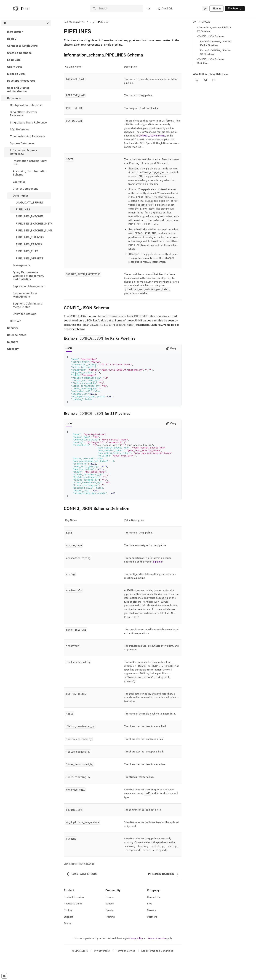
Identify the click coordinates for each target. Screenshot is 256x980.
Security (13, 328)
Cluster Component (25, 189)
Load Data (14, 60)
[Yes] (197, 80)
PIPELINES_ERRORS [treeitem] (29, 244)
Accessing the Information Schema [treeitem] (30, 173)
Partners (152, 940)
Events (109, 933)
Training (110, 940)
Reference (14, 98)
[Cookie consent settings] (4, 976)
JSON (69, 348)
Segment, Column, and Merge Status (27, 305)
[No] (205, 80)
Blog (150, 927)
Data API (16, 321)
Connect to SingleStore (22, 46)
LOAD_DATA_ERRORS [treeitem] (30, 203)
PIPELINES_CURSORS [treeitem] (30, 237)
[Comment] (214, 80)
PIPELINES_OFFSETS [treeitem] (30, 258)
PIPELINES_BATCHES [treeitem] (30, 216)
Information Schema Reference (24, 152)
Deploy (12, 39)
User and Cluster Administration (18, 89)
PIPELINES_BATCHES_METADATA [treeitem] (33, 224)
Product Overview (74, 920)
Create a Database (19, 53)
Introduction (15, 32)
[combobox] (205, 9)
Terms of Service (157, 961)
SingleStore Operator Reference (23, 114)
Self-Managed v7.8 (75, 22)
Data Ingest (20, 196)
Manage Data (16, 74)
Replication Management (29, 286)
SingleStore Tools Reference (28, 122)
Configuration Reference (26, 105)
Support (12, 342)
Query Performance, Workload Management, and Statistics (28, 276)
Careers (151, 933)
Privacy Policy (136, 961)
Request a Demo (73, 927)
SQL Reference (20, 129)
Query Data (14, 67)
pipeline (157, 585)
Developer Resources (21, 81)
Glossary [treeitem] (13, 349)
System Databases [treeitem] (22, 143)
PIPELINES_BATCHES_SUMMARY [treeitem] (33, 230)
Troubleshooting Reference (27, 136)
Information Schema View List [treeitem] (30, 163)
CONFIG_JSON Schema (152, 136)
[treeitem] (26, 32)
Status (68, 946)
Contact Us (153, 920)
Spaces (110, 927)
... (91, 22)
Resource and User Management (25, 295)
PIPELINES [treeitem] (23, 209)
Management (21, 265)
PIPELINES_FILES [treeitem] (27, 251)
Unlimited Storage (24, 314)
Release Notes (17, 335)
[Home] (21, 9)
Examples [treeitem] (19, 182)
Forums (110, 920)
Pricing (68, 933)
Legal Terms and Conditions (157, 974)
